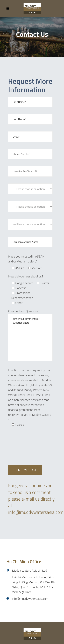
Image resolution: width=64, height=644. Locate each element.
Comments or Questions (23, 311)
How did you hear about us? (26, 276)
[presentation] (34, 439)
